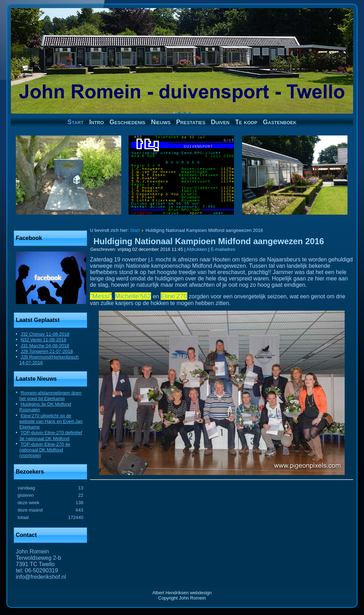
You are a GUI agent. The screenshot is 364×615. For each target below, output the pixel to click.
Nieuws (161, 122)
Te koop (246, 122)
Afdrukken (197, 249)
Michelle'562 (133, 296)
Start (76, 122)
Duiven (220, 122)
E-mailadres (223, 249)
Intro (97, 122)
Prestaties (191, 122)
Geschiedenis (128, 122)
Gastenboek (280, 122)
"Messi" (101, 296)
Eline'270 (174, 296)
